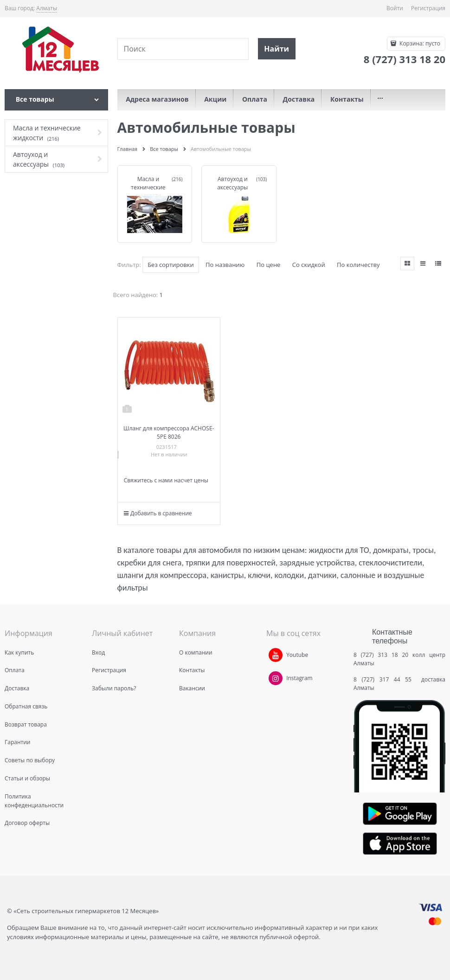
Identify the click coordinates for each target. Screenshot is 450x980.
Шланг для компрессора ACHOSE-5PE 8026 (169, 432)
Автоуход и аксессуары (232, 183)
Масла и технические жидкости (148, 187)
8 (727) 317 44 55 (385, 679)
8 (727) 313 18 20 (381, 655)
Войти (395, 8)
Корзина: (419, 43)
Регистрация (428, 8)
